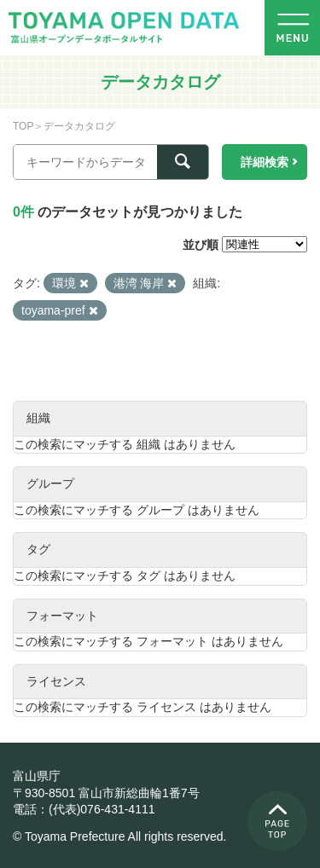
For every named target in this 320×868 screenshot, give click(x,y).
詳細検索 (265, 162)
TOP (23, 126)
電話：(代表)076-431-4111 (84, 809)
